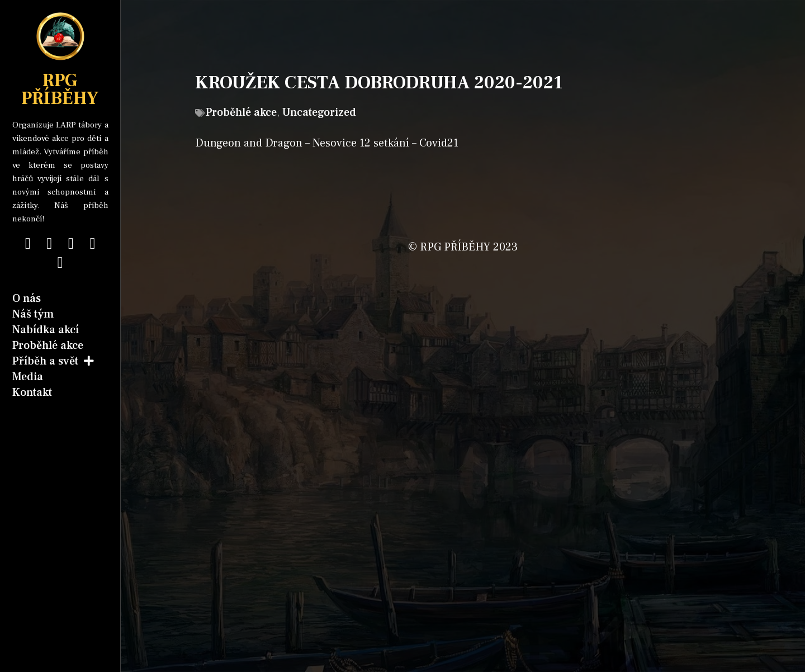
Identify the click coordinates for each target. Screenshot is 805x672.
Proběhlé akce (48, 346)
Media (28, 377)
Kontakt (32, 392)
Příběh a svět (53, 361)
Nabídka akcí (46, 330)
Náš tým (33, 314)
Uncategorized (319, 112)
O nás (27, 299)
